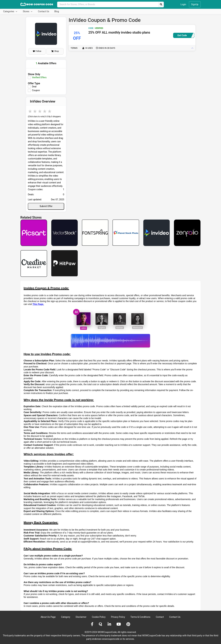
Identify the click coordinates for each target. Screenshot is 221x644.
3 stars (40, 111)
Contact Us (44, 11)
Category (66, 617)
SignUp (195, 4)
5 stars (50, 111)
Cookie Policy (99, 617)
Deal (34, 87)
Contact (160, 617)
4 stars (45, 111)
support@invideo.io (90, 542)
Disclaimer (81, 617)
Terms (93, 48)
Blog (57, 11)
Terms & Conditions (140, 617)
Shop (55, 51)
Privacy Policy (118, 617)
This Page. (38, 304)
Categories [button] (9, 11)
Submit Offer (46, 206)
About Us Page (48, 617)
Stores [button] (26, 11)
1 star (30, 111)
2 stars (35, 111)
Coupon (36, 90)
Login (183, 4)
